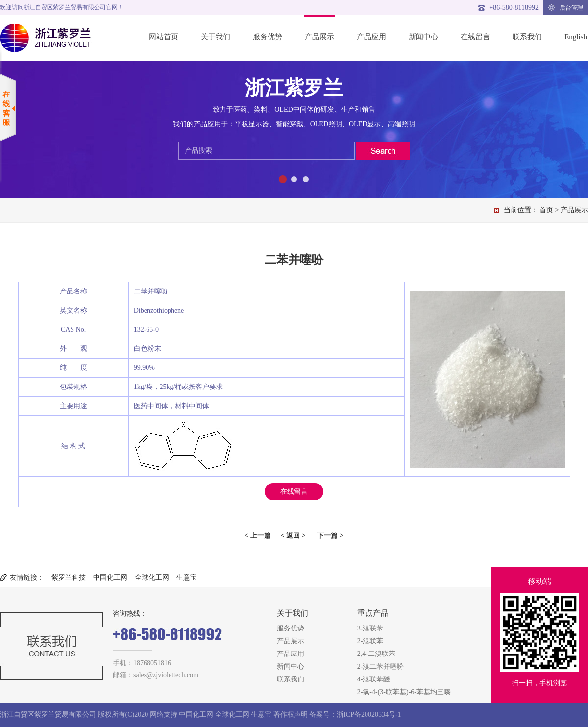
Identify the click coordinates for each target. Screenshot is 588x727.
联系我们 (527, 37)
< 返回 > (293, 536)
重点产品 (373, 613)
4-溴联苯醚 (374, 679)
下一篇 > (330, 536)
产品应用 (371, 37)
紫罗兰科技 (69, 577)
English (576, 37)
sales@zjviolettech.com (166, 675)
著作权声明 (291, 715)
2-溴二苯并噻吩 (381, 666)
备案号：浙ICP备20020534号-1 (355, 715)
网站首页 (164, 37)
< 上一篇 (257, 536)
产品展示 (319, 37)
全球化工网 (152, 577)
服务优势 (268, 37)
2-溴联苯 (370, 641)
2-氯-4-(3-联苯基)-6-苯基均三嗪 (404, 692)
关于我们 (216, 37)
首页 (546, 210)
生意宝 (187, 577)
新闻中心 (423, 37)
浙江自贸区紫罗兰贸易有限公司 (48, 715)
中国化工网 (110, 577)
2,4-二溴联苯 (376, 654)
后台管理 (566, 8)
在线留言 (475, 37)
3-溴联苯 (370, 628)
